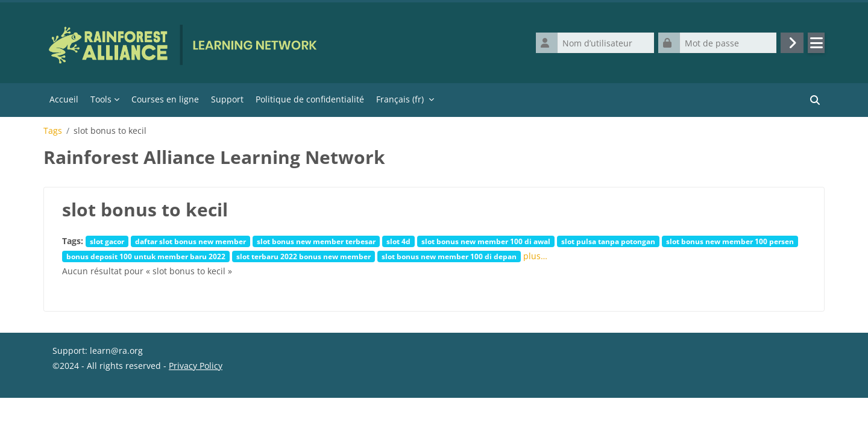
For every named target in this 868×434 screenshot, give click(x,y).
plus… (535, 256)
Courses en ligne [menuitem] (165, 99)
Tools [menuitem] (101, 99)
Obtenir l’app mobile (94, 419)
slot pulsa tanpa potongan (608, 241)
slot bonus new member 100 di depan (449, 256)
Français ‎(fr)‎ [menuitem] (400, 99)
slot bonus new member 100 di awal (486, 241)
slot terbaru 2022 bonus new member (303, 256)
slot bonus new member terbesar (316, 241)
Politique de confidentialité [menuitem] (310, 99)
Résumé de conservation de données (127, 404)
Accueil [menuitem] (64, 99)
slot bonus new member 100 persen (730, 241)
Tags (53, 131)
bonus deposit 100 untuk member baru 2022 (146, 256)
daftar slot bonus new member (190, 241)
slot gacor (107, 241)
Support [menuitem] (227, 99)
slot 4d (398, 241)
